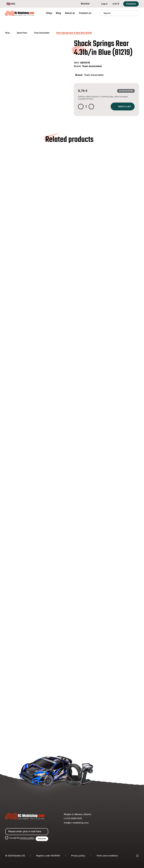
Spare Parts (22, 33)
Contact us (85, 13)
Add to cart (122, 107)
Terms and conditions (107, 856)
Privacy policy (78, 856)
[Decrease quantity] (81, 107)
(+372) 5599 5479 (73, 818)
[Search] (102, 13)
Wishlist (83, 4)
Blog (58, 13)
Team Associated (42, 33)
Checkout (131, 4)
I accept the (23, 838)
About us (70, 13)
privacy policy (29, 838)
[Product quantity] (87, 107)
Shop (49, 13)
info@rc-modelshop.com (76, 822)
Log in (102, 4)
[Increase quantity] (92, 107)
